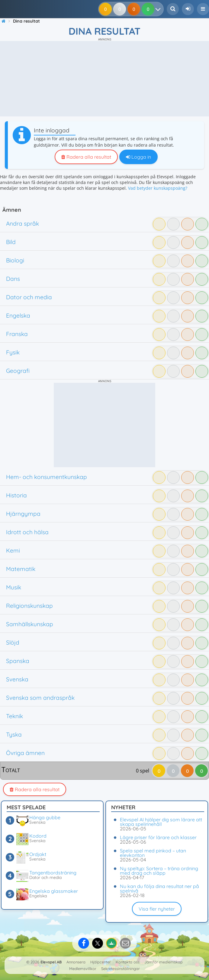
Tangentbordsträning (53, 873)
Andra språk (23, 224)
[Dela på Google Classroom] (111, 943)
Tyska (14, 734)
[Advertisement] (104, 79)
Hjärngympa (23, 514)
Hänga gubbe (45, 817)
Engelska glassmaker (54, 891)
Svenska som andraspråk (40, 698)
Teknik (14, 716)
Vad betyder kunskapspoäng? (158, 188)
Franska (17, 334)
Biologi (15, 260)
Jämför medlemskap (164, 962)
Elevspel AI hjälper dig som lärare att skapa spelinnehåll (161, 822)
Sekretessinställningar (121, 969)
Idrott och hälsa (27, 532)
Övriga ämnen (25, 753)
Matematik (21, 569)
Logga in (138, 157)
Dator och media (29, 297)
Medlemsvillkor (83, 969)
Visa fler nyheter (157, 909)
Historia (16, 495)
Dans (13, 279)
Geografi (18, 371)
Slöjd (13, 642)
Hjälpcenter (101, 962)
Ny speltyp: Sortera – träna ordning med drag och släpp (159, 871)
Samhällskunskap (30, 624)
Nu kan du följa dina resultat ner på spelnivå (159, 888)
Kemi (13, 550)
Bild (11, 242)
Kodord (38, 836)
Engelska (18, 316)
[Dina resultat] (159, 9)
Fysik (13, 352)
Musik (14, 587)
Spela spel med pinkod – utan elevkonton (153, 853)
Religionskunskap (29, 606)
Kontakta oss (128, 962)
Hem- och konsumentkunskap (47, 477)
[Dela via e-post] (125, 943)
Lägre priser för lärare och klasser (158, 837)
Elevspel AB (51, 962)
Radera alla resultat (86, 157)
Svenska (17, 679)
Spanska (18, 661)
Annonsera (76, 962)
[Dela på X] (98, 943)
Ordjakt (38, 854)
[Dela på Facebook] (84, 943)
